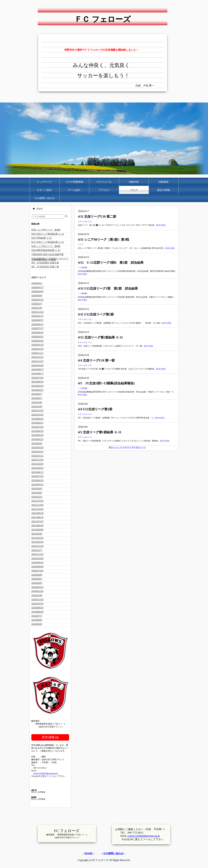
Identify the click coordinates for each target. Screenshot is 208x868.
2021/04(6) (37, 534)
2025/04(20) (37, 341)
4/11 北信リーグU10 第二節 (97, 216)
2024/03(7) (37, 394)
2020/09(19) (37, 563)
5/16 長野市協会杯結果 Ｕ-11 (46, 250)
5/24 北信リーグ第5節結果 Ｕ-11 (48, 234)
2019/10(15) (37, 604)
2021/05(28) (37, 530)
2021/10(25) (37, 509)
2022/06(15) (37, 480)
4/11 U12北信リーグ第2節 (96, 314)
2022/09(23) (37, 468)
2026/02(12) (37, 300)
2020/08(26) (37, 567)
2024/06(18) (37, 382)
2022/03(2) (37, 493)
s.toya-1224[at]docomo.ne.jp (46, 773)
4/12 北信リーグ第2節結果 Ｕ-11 (100, 337)
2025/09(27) (37, 320)
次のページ (141, 447)
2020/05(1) (37, 579)
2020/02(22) (37, 587)
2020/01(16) (37, 591)
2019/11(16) (37, 600)
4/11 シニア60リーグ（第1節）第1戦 (103, 240)
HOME (89, 853)
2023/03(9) (37, 444)
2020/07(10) (37, 571)
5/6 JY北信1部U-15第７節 (45, 267)
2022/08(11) (37, 472)
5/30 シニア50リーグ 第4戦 (46, 230)
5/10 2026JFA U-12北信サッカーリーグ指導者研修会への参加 (50, 259)
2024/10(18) (37, 365)
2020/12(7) (37, 550)
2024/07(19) (37, 378)
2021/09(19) (37, 513)
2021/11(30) (37, 505)
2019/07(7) (37, 616)
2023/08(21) (37, 423)
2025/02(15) (37, 349)
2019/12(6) (37, 595)
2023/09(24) (37, 419)
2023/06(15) (37, 431)
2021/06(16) (37, 526)
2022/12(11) (37, 456)
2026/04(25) (37, 291)
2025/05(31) (37, 337)
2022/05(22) (37, 485)
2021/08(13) (37, 517)
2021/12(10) (37, 501)
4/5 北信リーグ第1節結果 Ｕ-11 (100, 432)
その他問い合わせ (113, 853)
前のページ (114, 447)
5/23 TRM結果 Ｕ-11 (42, 238)
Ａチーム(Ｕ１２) (85, 319)
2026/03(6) (37, 296)
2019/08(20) (37, 612)
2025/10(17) (37, 316)
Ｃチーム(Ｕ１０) (85, 221)
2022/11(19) (37, 460)
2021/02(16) (37, 542)
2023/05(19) (37, 435)
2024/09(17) (37, 369)
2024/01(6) (37, 402)
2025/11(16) (37, 312)
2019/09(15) (37, 608)
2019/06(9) (37, 620)
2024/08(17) (37, 374)
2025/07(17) (37, 328)
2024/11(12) (37, 361)
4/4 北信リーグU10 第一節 (96, 360)
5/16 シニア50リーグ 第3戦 (46, 246)
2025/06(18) (37, 333)
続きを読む (161, 225)
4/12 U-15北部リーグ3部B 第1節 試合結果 (111, 263)
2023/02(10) (37, 448)
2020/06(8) (37, 575)
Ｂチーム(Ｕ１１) (85, 342)
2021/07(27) (37, 522)
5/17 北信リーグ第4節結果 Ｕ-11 (48, 242)
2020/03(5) (37, 583)
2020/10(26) (37, 558)
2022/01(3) (37, 497)
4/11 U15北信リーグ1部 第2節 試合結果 (108, 288)
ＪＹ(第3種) (83, 267)
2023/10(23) (37, 415)
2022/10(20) (37, 464)
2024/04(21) (37, 390)
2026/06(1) (37, 283)
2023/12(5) (37, 407)
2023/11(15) (37, 411)
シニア (81, 244)
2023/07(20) (37, 427)
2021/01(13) (37, 546)
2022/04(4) (37, 489)
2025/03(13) (37, 345)
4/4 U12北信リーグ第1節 (95, 409)
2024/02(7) (37, 398)
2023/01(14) (37, 452)
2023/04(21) (37, 439)
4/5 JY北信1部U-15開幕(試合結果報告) (106, 383)
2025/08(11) (37, 324)
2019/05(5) (37, 624)
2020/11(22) (37, 554)
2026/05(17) (37, 287)
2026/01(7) (37, 304)
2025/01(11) (37, 353)
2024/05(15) (37, 386)
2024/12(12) (37, 357)
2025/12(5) (37, 308)
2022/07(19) (37, 476)
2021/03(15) (37, 538)
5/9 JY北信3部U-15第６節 (45, 263)
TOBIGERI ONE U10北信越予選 (47, 254)
